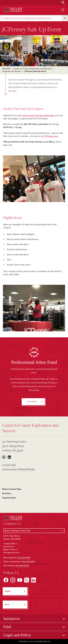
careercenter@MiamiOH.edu (19, 469)
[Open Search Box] (63, 2)
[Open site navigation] (63, 10)
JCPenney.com (51, 136)
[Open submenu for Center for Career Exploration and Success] (65, 18)
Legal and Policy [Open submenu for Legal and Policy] (17, 635)
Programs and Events (12, 71)
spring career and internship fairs (38, 115)
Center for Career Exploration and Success (27, 18)
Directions (7, 493)
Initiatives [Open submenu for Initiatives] (12, 619)
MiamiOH (6, 69)
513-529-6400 (22, 566)
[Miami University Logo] (13, 10)
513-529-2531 (29, 562)
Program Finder (9, 498)
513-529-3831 (9, 465)
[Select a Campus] (34, 531)
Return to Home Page (12, 489)
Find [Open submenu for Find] (7, 627)
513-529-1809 (24, 558)
